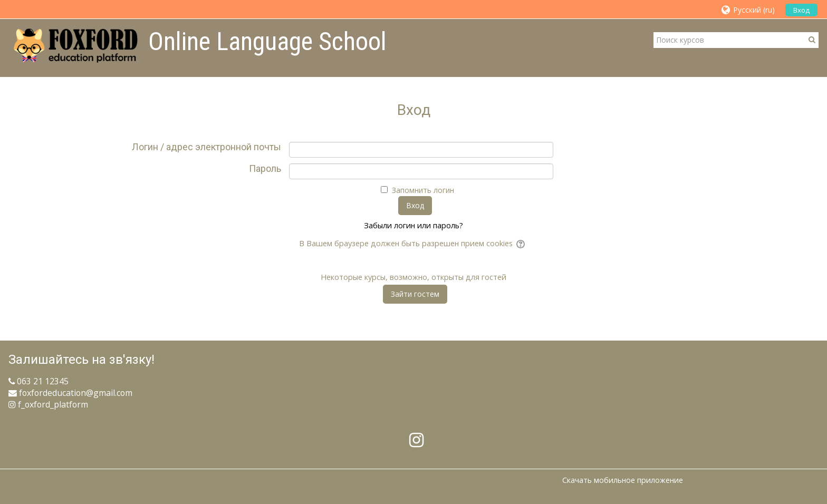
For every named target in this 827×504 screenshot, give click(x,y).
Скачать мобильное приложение (623, 480)
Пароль (265, 169)
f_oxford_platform (48, 404)
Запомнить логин (423, 190)
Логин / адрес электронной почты (206, 147)
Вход (801, 10)
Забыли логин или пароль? (413, 225)
